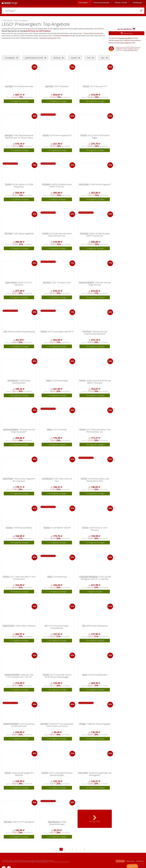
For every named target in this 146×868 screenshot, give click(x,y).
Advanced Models (86, 283)
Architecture (13, 381)
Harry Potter (84, 184)
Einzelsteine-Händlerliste (62, 36)
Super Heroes (11, 283)
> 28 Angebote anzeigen (95, 101)
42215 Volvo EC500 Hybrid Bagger (99, 137)
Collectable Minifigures (89, 577)
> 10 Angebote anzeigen (19, 248)
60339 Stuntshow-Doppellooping (21, 332)
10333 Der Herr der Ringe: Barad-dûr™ (23, 431)
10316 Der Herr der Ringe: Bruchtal (100, 284)
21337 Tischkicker (60, 430)
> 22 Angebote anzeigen (57, 837)
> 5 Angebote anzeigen (57, 199)
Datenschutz (130, 861)
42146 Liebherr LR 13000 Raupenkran (23, 186)
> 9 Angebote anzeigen (57, 248)
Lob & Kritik (132, 866)
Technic (86, 86)
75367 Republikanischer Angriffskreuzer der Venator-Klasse (19, 137)
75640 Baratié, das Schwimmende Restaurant (96, 333)
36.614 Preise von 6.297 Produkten (38, 31)
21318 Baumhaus (60, 577)
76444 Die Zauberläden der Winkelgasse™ (100, 774)
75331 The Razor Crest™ (61, 283)
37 (84, 849)
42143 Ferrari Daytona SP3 (61, 135)
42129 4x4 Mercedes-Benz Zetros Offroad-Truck (60, 235)
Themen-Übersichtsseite (92, 33)
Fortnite (9, 528)
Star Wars (9, 86)
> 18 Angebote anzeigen (95, 199)
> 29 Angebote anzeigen (57, 150)
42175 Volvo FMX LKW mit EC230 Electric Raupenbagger (58, 676)
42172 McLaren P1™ (99, 86)
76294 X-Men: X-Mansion (25, 626)
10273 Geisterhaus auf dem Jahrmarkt (23, 725)
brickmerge (120, 861)
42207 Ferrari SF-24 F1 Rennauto (99, 529)
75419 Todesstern (61, 86)
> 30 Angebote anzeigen (57, 641)
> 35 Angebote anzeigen (95, 395)
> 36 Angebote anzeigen (19, 395)
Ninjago (82, 724)
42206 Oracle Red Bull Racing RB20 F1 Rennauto (99, 382)
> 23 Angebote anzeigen (95, 297)
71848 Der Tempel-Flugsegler (99, 724)
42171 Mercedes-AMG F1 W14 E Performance (23, 578)
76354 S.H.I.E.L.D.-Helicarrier (24, 284)
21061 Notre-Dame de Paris (63, 480)
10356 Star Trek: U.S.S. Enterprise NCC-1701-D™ (20, 676)
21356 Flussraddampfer (98, 675)
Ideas (49, 381)
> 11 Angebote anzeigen (19, 641)
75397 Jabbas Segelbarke (24, 234)
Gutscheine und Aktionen (48, 38)
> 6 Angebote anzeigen (57, 445)
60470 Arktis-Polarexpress (97, 626)
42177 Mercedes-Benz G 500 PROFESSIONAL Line (98, 431)
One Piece (87, 332)
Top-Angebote (10, 58)
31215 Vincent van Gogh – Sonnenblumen (59, 627)
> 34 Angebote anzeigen (19, 543)
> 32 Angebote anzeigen (95, 739)
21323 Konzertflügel (60, 381)
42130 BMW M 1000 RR (61, 528)
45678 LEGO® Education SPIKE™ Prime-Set (61, 186)
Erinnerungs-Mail (125, 38)
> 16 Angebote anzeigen (57, 101)
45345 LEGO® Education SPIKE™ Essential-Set (98, 235)
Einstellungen (137, 3)
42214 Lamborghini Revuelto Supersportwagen (61, 774)
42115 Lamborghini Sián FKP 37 (61, 332)
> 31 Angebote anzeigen (19, 494)
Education (46, 184)
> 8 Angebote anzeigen (19, 297)
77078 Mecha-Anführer (23, 528)
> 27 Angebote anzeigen (57, 543)
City (5, 332)
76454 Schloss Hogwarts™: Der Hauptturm (24, 480)
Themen (121, 3)
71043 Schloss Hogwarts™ (100, 184)
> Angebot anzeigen (95, 592)
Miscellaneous (54, 822)
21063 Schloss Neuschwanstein (22, 382)
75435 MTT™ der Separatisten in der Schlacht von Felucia (60, 725)
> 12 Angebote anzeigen (19, 101)
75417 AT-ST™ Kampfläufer (24, 822)
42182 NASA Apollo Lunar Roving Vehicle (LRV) (98, 480)
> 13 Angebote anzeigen (57, 592)
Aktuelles (101, 3)
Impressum (140, 861)
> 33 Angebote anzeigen (95, 150)
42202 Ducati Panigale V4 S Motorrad (23, 774)
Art (46, 626)
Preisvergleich (83, 3)
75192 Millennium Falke (24, 86)
